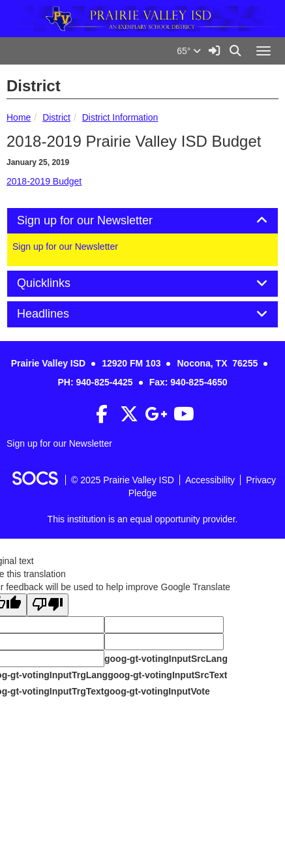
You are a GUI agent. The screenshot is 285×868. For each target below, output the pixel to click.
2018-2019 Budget (44, 181)
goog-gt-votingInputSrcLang (166, 659)
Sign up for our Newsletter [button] (99, 221)
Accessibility (210, 480)
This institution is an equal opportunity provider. (143, 519)
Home (19, 117)
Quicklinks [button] (58, 283)
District (56, 117)
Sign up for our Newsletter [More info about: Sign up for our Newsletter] (65, 247)
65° (189, 51)
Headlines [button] (58, 314)
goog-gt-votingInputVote (157, 691)
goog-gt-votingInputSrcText (167, 675)
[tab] (142, 221)
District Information (120, 117)
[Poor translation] (48, 605)
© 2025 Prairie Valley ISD (123, 480)
